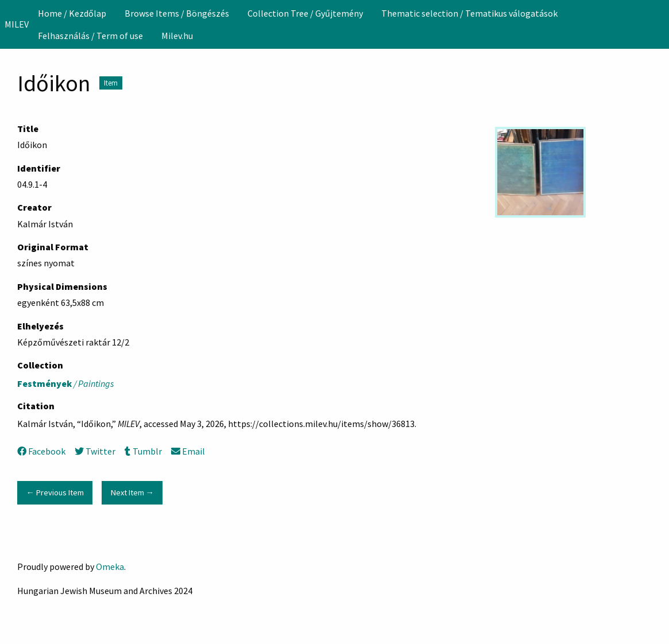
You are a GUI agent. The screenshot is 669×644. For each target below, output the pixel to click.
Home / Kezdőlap (72, 13)
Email (188, 451)
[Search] (659, 24)
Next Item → (132, 492)
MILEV (17, 24)
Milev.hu (177, 36)
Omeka (110, 567)
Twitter (95, 451)
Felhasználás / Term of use (90, 36)
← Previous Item (55, 492)
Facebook (41, 451)
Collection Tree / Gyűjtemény (305, 13)
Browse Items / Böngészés (177, 13)
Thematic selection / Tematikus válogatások (469, 13)
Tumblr (143, 451)
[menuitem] (72, 13)
